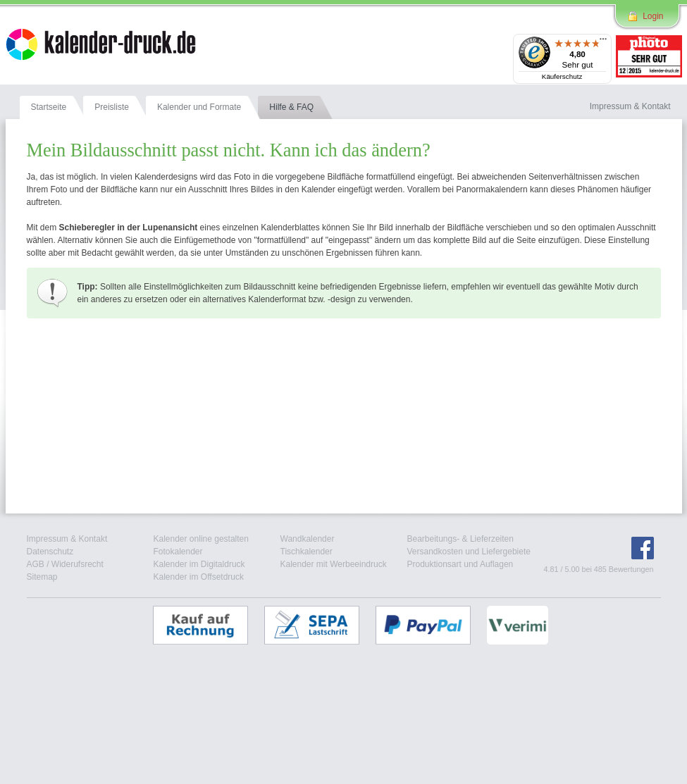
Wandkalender (308, 539)
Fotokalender (178, 552)
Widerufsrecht (78, 564)
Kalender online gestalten (201, 539)
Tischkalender (307, 552)
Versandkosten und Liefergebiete (469, 552)
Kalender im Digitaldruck (199, 564)
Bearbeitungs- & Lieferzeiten (460, 539)
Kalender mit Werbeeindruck (334, 564)
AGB (36, 564)
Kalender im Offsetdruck (199, 577)
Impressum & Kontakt (67, 539)
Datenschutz (50, 552)
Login (653, 16)
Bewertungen (631, 569)
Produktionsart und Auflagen (460, 564)
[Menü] (603, 42)
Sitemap (42, 577)
